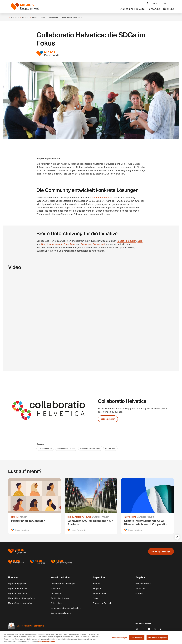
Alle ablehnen (137, 638)
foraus (51, 244)
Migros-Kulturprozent (18, 588)
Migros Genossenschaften (20, 603)
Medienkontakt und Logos (63, 584)
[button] (148, 3)
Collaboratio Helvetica (102, 198)
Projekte (97, 588)
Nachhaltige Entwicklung (90, 448)
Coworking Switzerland (93, 244)
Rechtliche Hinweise (60, 598)
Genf (44, 244)
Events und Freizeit (102, 603)
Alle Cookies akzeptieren (157, 638)
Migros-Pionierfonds (18, 593)
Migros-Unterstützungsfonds (22, 598)
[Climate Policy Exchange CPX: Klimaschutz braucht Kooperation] (148, 506)
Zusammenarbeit (45, 448)
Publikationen (99, 593)
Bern (140, 241)
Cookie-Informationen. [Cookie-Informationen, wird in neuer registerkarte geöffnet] (47, 641)
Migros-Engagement (18, 584)
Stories (96, 584)
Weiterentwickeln (143, 584)
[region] (91, 637)
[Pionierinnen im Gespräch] (34, 506)
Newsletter (156, 3)
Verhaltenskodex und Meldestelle (66, 608)
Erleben (139, 593)
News (96, 598)
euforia (59, 244)
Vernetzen (140, 588)
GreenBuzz (70, 244)
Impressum (56, 593)
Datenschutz (57, 603)
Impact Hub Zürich (127, 241)
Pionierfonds (110, 448)
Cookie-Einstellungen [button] (61, 613)
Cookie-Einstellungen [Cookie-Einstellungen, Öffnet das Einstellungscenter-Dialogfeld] (119, 638)
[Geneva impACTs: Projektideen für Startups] (91, 506)
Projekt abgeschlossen (66, 448)
